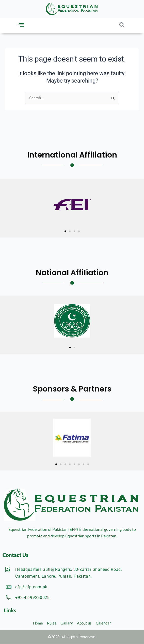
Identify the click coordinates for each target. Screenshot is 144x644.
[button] (21, 25)
